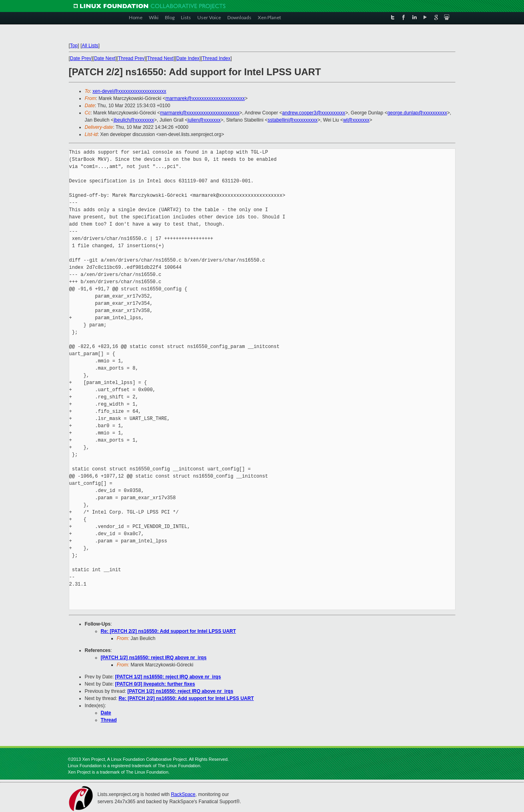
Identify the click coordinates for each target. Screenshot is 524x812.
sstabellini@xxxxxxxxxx (292, 120)
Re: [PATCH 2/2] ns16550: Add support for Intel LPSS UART (169, 631)
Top (74, 46)
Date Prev (81, 58)
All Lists (90, 46)
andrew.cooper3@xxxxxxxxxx (314, 113)
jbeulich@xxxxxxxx (134, 120)
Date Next (105, 58)
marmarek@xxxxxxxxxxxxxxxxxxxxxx (205, 98)
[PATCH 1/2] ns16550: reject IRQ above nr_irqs (154, 658)
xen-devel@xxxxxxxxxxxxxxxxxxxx (129, 91)
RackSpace (183, 794)
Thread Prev (131, 58)
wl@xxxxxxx (356, 120)
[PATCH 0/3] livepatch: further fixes (155, 684)
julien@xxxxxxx (204, 120)
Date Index (188, 58)
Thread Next (161, 58)
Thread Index (216, 58)
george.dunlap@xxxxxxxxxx (417, 113)
